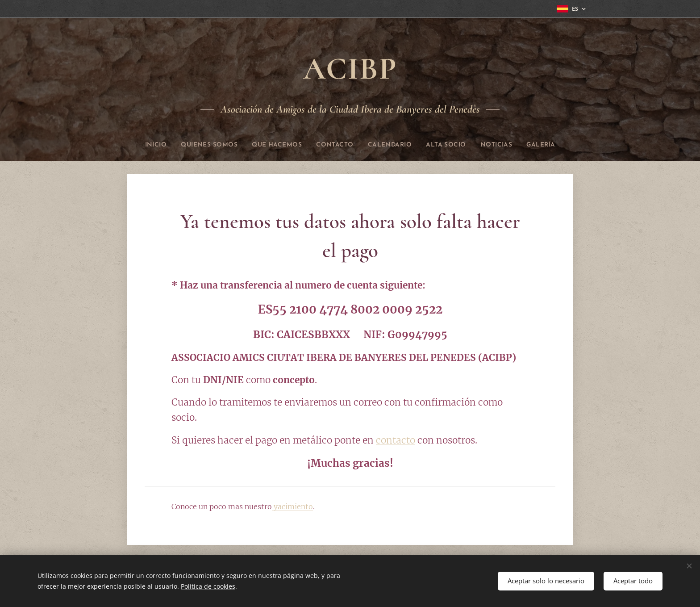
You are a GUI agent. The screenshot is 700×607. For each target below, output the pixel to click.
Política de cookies (208, 586)
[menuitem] (138, 145)
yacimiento (292, 507)
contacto (396, 440)
